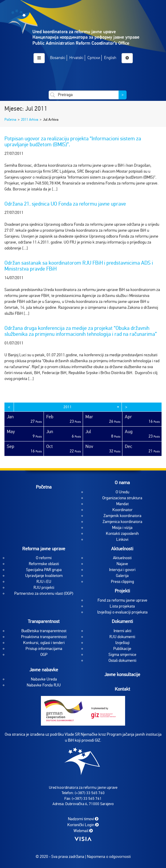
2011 (68, 407)
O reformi (44, 558)
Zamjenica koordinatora (122, 522)
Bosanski (58, 58)
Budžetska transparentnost (44, 631)
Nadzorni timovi (83, 819)
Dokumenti (122, 621)
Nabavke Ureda (44, 679)
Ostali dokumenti (122, 660)
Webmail (83, 830)
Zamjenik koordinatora (122, 516)
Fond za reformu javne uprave (122, 600)
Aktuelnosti (122, 549)
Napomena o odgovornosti (109, 857)
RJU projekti (44, 588)
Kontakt (122, 689)
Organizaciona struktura (122, 498)
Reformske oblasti (44, 564)
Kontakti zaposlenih (122, 534)
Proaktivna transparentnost (44, 637)
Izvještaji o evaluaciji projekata (122, 612)
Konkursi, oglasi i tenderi (44, 643)
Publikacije (122, 649)
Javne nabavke (44, 670)
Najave (122, 564)
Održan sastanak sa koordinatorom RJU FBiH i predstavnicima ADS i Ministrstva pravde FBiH (79, 266)
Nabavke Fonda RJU (44, 685)
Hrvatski (76, 58)
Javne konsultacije (122, 674)
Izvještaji (122, 643)
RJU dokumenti (122, 637)
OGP (44, 655)
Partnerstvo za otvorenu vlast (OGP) (44, 593)
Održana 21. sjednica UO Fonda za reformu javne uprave (65, 204)
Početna (10, 120)
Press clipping (122, 582)
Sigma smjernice (122, 655)
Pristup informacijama (44, 649)
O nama (122, 483)
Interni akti (122, 631)
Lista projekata (122, 606)
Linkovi (122, 539)
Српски (94, 58)
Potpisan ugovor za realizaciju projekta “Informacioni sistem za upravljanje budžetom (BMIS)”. (73, 142)
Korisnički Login (83, 825)
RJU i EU (44, 582)
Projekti (122, 591)
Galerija (122, 576)
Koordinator (122, 510)
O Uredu (122, 492)
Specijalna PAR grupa (44, 570)
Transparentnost (44, 621)
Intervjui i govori (122, 570)
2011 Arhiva (30, 120)
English (110, 58)
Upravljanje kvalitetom (44, 576)
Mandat (122, 504)
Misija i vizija (122, 528)
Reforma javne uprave (44, 549)
